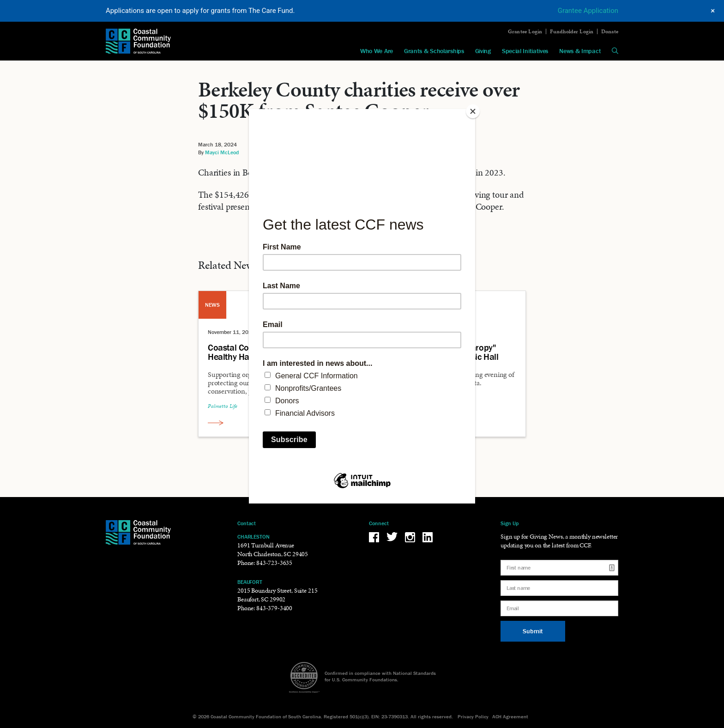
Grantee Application (588, 11)
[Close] (473, 111)
